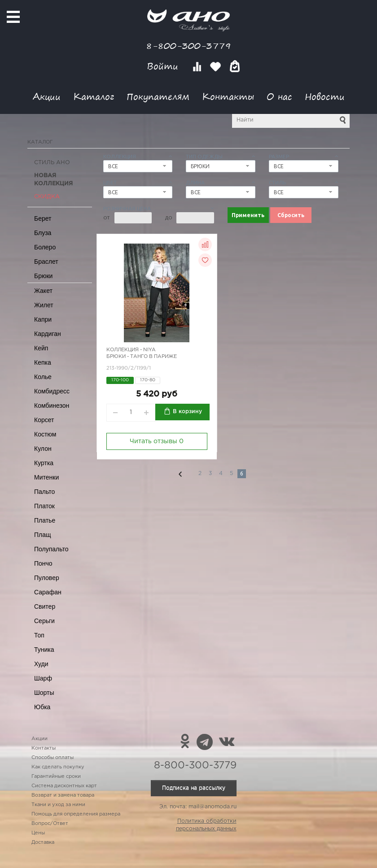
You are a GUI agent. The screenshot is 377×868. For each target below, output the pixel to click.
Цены (38, 833)
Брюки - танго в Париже (142, 357)
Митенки (46, 477)
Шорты (44, 693)
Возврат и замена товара (63, 795)
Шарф (43, 678)
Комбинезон (52, 406)
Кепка (43, 362)
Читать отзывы (157, 441)
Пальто (44, 492)
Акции (47, 96)
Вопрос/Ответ (50, 824)
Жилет (44, 305)
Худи (41, 664)
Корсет (44, 420)
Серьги (44, 621)
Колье (43, 377)
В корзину (187, 412)
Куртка (44, 463)
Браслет (46, 262)
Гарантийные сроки (56, 776)
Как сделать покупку (58, 767)
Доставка (43, 842)
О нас (279, 96)
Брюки (43, 276)
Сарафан (48, 592)
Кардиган (48, 334)
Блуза (43, 233)
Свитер (45, 606)
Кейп (41, 348)
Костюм (45, 434)
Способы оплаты (53, 758)
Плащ (43, 535)
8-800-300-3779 (188, 46)
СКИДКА (47, 197)
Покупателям (158, 96)
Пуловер (47, 578)
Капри (43, 319)
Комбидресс (52, 391)
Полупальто (51, 549)
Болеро (45, 247)
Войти (164, 66)
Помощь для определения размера (76, 814)
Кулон (43, 449)
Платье (45, 520)
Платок (44, 506)
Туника (44, 650)
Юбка (42, 707)
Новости (325, 96)
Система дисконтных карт (64, 786)
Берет (43, 218)
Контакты (228, 96)
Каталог (94, 96)
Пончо (43, 563)
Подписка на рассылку (194, 788)
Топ (39, 635)
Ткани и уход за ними (58, 805)
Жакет (43, 291)
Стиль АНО (52, 163)
